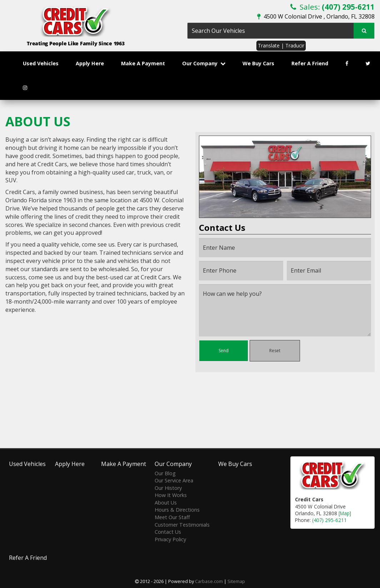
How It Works (171, 495)
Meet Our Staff (172, 517)
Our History (168, 488)
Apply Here (90, 63)
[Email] (329, 271)
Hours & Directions (177, 510)
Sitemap (236, 581)
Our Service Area (174, 480)
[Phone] (241, 271)
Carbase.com (209, 581)
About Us (166, 503)
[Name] (285, 248)
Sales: (332, 7)
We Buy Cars (258, 63)
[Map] (345, 513)
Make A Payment (143, 63)
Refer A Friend (310, 63)
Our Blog (165, 473)
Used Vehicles (41, 63)
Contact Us (168, 532)
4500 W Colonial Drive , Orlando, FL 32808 (316, 16)
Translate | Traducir (281, 45)
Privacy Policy (170, 539)
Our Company (204, 63)
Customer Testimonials (182, 525)
